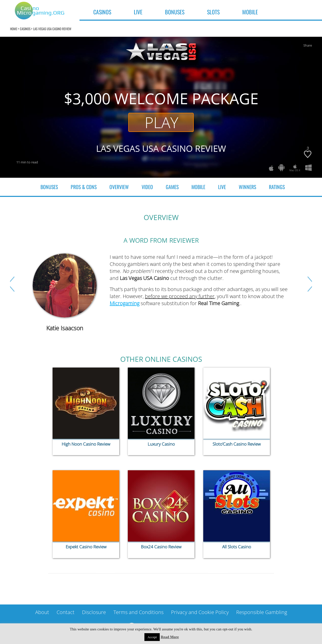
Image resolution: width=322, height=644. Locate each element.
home (14, 29)
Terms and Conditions (138, 612)
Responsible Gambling (262, 612)
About (42, 612)
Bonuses (49, 187)
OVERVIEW (119, 187)
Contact (66, 612)
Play (162, 122)
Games (172, 187)
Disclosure (94, 612)
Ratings (277, 187)
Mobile (198, 187)
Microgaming (125, 303)
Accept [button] (152, 637)
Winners (247, 187)
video (147, 187)
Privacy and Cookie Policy (200, 612)
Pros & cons (84, 187)
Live (222, 187)
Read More (170, 637)
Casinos (25, 29)
